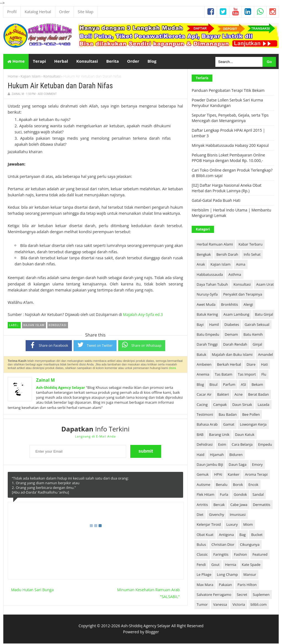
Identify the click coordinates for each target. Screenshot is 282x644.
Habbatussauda (210, 275)
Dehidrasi (205, 445)
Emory (257, 465)
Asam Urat (265, 285)
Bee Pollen (251, 415)
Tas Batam (223, 375)
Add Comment (47, 95)
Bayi (200, 325)
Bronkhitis (229, 305)
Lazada (263, 405)
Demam (231, 335)
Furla (224, 495)
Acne (238, 395)
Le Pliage (204, 575)
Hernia (231, 565)
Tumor (202, 605)
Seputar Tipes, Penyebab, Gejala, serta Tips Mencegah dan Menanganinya (230, 118)
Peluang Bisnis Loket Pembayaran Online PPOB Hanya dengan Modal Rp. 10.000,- (228, 158)
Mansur (250, 575)
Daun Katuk (245, 435)
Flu (264, 375)
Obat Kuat (205, 535)
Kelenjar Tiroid (209, 525)
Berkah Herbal (229, 365)
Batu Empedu (208, 335)
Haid (200, 455)
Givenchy (217, 515)
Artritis (202, 505)
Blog (200, 385)
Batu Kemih (253, 335)
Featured (260, 555)
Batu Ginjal (264, 315)
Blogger (152, 632)
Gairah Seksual (257, 325)
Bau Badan (228, 415)
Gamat (229, 425)
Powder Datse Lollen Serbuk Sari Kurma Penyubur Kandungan (227, 103)
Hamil (214, 325)
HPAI (218, 475)
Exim (222, 445)
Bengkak (204, 255)
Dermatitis (261, 505)
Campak (220, 405)
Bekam (257, 385)
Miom (248, 525)
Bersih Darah (227, 255)
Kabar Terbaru (250, 245)
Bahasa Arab (207, 425)
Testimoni (205, 415)
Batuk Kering (207, 315)
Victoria (239, 605)
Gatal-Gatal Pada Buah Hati (216, 201)
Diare (251, 365)
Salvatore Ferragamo (214, 595)
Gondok (240, 495)
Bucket (257, 535)
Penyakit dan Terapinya (242, 295)
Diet (200, 515)
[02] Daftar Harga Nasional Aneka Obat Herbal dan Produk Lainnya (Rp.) (227, 188)
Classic (202, 555)
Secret (242, 595)
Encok (253, 485)
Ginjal (257, 345)
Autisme (204, 485)
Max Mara (205, 585)
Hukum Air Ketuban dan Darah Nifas (60, 86)
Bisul (214, 385)
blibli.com (259, 605)
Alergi (248, 305)
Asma (241, 265)
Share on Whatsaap (142, 345)
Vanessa (220, 605)
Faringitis (221, 555)
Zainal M (45, 381)
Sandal (258, 495)
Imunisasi (238, 515)
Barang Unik (219, 435)
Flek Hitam (205, 495)
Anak (201, 265)
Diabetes (232, 325)
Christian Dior (223, 545)
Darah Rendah (235, 345)
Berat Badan (258, 395)
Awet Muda (206, 305)
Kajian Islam (31, 77)
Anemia (203, 375)
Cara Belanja (242, 445)
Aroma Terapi (256, 475)
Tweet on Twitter (95, 345)
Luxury (232, 525)
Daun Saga (238, 465)
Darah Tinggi (207, 345)
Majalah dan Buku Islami (232, 355)
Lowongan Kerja (253, 425)
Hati (265, 365)
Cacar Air (204, 395)
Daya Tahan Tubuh (212, 285)
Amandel (265, 355)
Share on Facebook (49, 346)
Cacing (202, 405)
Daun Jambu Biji (210, 465)
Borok (238, 485)
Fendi (201, 565)
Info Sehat (252, 255)
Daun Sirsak (242, 405)
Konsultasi (52, 77)
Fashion (241, 555)
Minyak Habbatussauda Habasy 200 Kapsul (230, 146)
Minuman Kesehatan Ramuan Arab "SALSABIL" (148, 594)
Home (16, 62)
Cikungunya (250, 545)
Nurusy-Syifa (207, 295)
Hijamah (217, 455)
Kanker (234, 475)
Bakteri (223, 395)
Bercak (219, 505)
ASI (243, 385)
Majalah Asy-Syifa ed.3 (143, 315)
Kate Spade (251, 565)
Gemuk (203, 475)
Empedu (265, 445)
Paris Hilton (247, 585)
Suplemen (261, 595)
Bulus (201, 545)
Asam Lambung (236, 315)
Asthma (235, 275)
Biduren (236, 455)
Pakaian (226, 585)
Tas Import (247, 375)
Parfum (229, 385)
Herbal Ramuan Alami (215, 245)
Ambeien (204, 365)
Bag (242, 535)
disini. (173, 368)
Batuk (201, 355)
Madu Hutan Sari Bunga (32, 590)
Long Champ (227, 575)
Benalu (222, 485)
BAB (200, 435)
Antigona (226, 535)
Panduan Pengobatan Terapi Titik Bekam (228, 91)
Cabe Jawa (239, 505)
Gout (215, 565)
